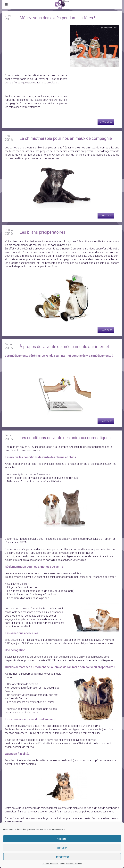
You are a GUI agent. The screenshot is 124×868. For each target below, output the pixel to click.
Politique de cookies (50, 864)
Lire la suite (106, 122)
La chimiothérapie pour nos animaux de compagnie (66, 138)
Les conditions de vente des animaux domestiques (65, 438)
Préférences (62, 857)
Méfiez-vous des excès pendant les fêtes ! (57, 18)
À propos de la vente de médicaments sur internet (64, 347)
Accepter (62, 839)
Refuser (62, 848)
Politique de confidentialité (71, 864)
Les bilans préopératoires (42, 232)
